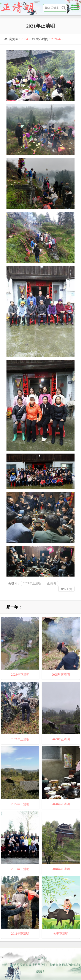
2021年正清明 (32, 583)
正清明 (51, 583)
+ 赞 (66, 589)
